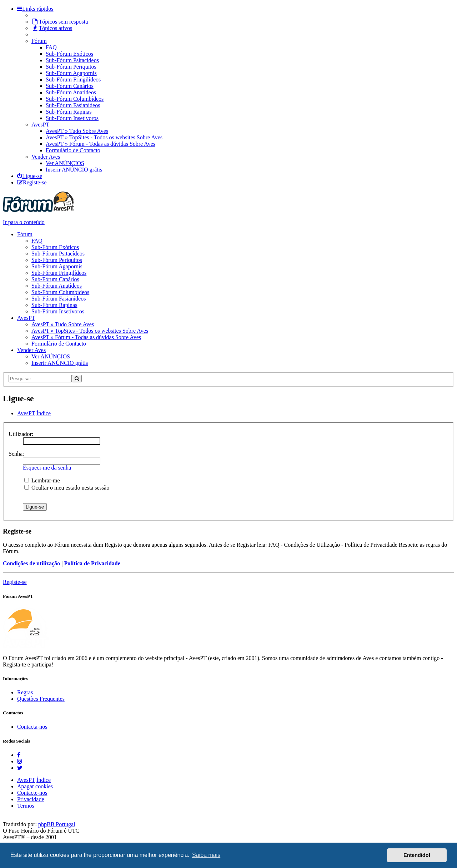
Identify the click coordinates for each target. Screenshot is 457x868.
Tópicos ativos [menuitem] (52, 28)
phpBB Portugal (57, 824)
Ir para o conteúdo (24, 222)
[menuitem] (30, 176)
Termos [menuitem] (26, 806)
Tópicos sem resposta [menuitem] (60, 22)
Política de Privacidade (92, 563)
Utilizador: (21, 434)
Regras (25, 692)
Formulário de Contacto (73, 150)
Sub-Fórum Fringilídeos (73, 80)
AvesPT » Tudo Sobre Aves (77, 131)
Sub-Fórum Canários (70, 86)
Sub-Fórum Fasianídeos (73, 105)
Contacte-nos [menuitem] (32, 793)
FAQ (51, 47)
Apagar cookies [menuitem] (35, 786)
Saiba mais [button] (206, 855)
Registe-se (15, 582)
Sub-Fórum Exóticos (69, 54)
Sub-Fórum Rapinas (69, 112)
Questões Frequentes (41, 699)
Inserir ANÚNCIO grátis (74, 170)
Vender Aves (46, 157)
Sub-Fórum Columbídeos (75, 99)
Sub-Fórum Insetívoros (72, 118)
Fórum (39, 41)
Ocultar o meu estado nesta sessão (67, 488)
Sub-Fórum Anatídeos (71, 92)
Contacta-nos (32, 727)
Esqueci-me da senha (47, 468)
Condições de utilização (31, 563)
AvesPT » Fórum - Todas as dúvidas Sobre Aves (101, 144)
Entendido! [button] (417, 855)
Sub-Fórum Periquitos (71, 67)
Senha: (16, 454)
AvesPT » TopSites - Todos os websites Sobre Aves (104, 137)
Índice (44, 780)
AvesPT (40, 125)
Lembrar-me (42, 480)
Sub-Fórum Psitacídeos (72, 60)
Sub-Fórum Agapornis (71, 73)
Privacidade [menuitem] (31, 799)
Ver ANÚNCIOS (65, 163)
